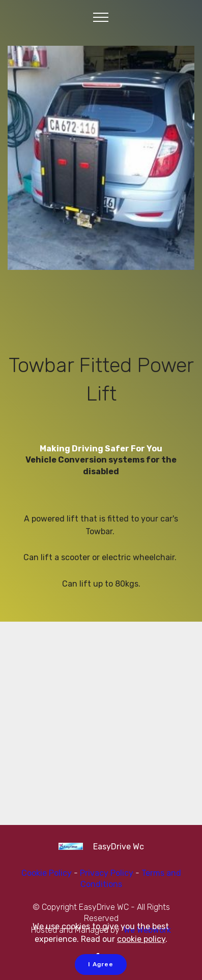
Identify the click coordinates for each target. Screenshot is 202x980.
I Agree (101, 964)
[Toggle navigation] (101, 17)
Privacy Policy (108, 873)
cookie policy (141, 939)
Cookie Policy (47, 873)
